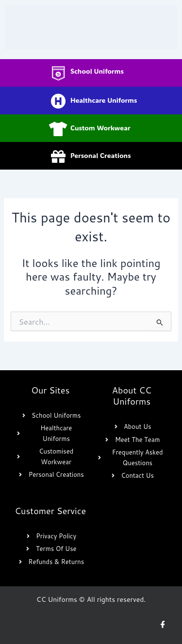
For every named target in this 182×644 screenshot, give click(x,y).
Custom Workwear (100, 128)
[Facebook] (163, 625)
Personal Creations (101, 155)
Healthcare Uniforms (104, 100)
